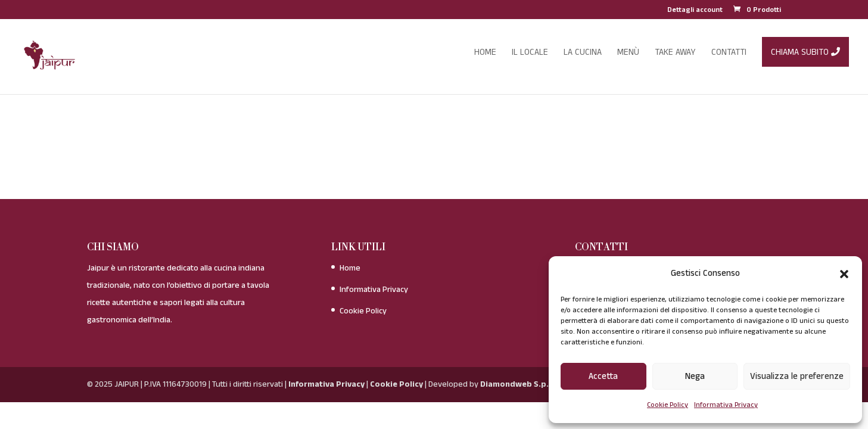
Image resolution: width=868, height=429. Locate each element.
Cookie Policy (668, 405)
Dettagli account (695, 11)
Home (350, 268)
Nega (695, 376)
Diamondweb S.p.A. (518, 384)
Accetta (603, 376)
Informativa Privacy (726, 405)
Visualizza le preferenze (797, 376)
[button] (844, 274)
